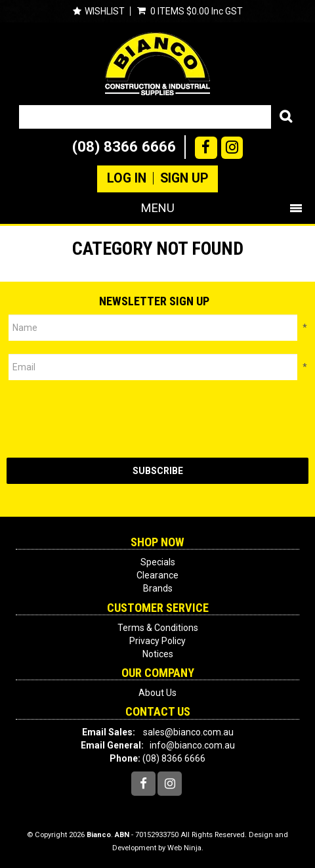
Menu (158, 208)
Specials (158, 562)
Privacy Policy (157, 641)
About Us (157, 693)
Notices (158, 654)
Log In (127, 179)
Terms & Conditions (158, 628)
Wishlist (105, 11)
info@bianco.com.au (192, 745)
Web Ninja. (185, 848)
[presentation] (106, 419)
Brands (158, 588)
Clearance (157, 575)
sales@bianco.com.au (188, 732)
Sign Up (184, 179)
